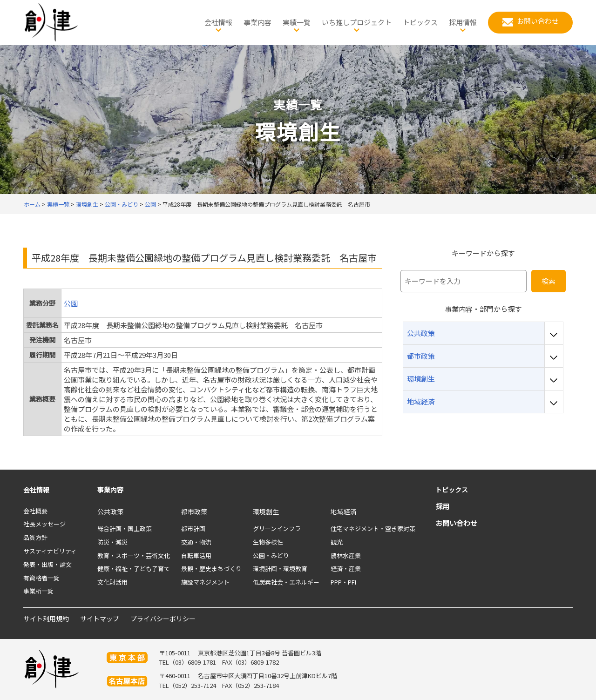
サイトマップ (100, 619)
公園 (71, 303)
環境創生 (266, 512)
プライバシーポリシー (163, 619)
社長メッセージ (44, 524)
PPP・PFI (343, 582)
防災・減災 (112, 542)
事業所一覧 (38, 591)
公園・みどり (271, 555)
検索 (549, 281)
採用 (442, 506)
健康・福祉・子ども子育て (134, 569)
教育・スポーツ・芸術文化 (134, 555)
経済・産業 (346, 569)
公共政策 (110, 512)
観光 (337, 542)
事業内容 (110, 490)
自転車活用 (196, 555)
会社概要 (35, 511)
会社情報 (36, 490)
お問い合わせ (456, 523)
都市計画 (193, 528)
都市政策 (194, 512)
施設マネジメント (205, 582)
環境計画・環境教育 (280, 569)
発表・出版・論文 (47, 564)
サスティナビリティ (50, 551)
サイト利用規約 (46, 619)
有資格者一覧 (41, 578)
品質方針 (35, 537)
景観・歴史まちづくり (211, 569)
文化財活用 (112, 582)
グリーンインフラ (277, 528)
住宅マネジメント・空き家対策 (373, 528)
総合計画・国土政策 (125, 528)
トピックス (452, 490)
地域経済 (344, 512)
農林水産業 (346, 555)
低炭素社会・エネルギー (286, 582)
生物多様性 (268, 542)
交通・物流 (196, 542)
